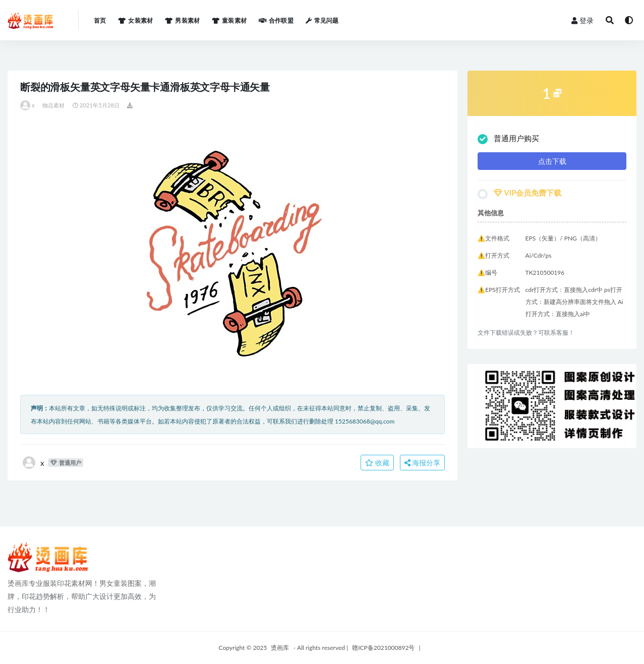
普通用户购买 (508, 139)
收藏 (377, 463)
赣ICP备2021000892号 (383, 648)
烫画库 (280, 648)
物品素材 (54, 105)
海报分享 (423, 463)
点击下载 (552, 161)
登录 (582, 20)
